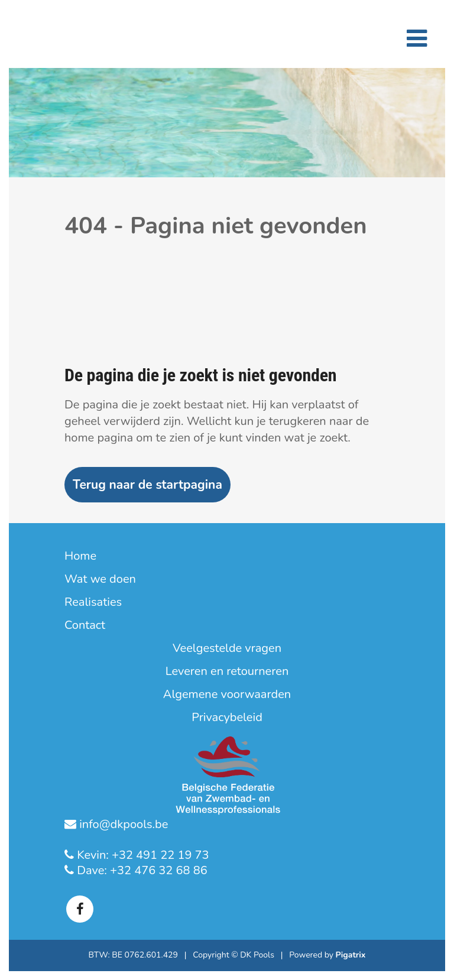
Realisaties (93, 602)
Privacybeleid (227, 718)
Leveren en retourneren (227, 671)
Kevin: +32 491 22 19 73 (142, 855)
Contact (85, 625)
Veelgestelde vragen (227, 648)
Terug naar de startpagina (147, 485)
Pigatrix (351, 955)
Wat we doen (100, 579)
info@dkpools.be (122, 824)
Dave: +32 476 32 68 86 (141, 870)
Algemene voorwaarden (227, 695)
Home (80, 556)
